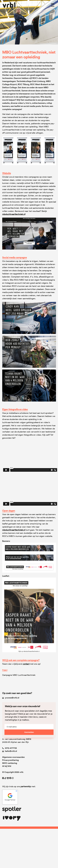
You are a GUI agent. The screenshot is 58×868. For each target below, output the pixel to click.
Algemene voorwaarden (13, 757)
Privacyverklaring (10, 760)
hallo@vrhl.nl (10, 751)
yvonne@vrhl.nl (11, 698)
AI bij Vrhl (7, 766)
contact (26, 664)
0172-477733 (9, 748)
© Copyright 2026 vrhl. (13, 772)
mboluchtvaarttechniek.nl (14, 214)
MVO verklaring (10, 763)
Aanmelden (29, 732)
